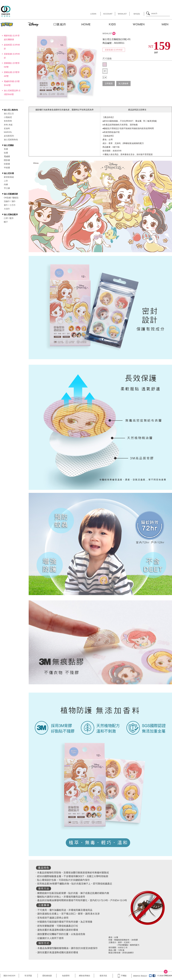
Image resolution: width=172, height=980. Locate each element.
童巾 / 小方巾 (10, 205)
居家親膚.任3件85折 (114, 50)
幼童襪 (7, 164)
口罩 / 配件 (9, 218)
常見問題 (28, 976)
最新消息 (103, 976)
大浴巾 (7, 209)
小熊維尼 (8, 117)
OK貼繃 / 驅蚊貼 (11, 198)
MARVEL (8, 132)
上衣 (6, 181)
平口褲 (7, 188)
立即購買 (109, 84)
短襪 (6, 153)
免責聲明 (66, 976)
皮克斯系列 (9, 136)
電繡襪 (7, 156)
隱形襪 (7, 160)
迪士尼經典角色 (11, 140)
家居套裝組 (9, 177)
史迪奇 (7, 128)
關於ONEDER (9, 976)
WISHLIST (107, 33)
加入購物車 (123, 84)
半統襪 (7, 168)
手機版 (122, 976)
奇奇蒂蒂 (8, 121)
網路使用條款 (85, 976)
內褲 (6, 184)
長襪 (6, 149)
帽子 (6, 222)
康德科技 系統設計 (140, 976)
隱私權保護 (47, 976)
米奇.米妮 (8, 125)
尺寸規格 (107, 59)
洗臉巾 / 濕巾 (10, 201)
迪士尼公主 (9, 114)
